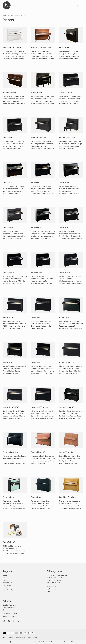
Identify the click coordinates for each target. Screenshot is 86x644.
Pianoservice (7, 583)
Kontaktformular (9, 616)
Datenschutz (51, 586)
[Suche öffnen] (78, 5)
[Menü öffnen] (82, 5)
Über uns (6, 578)
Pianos (29, 638)
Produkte (10, 15)
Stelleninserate (52, 589)
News (5, 575)
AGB (48, 591)
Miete (5, 587)
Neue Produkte (8, 590)
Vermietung (7, 585)
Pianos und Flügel (20, 15)
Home (4, 15)
